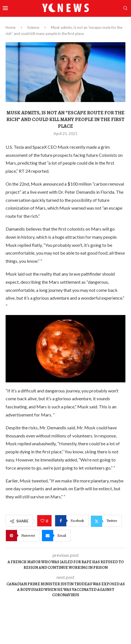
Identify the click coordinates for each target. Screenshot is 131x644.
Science (33, 27)
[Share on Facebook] (72, 521)
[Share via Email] (56, 536)
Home (10, 27)
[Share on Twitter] (106, 521)
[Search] (125, 9)
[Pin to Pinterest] (23, 536)
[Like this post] (43, 521)
